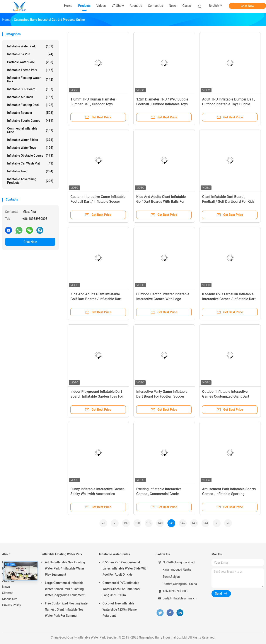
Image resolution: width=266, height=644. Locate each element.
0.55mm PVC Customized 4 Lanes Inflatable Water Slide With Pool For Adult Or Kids (125, 568)
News (6, 587)
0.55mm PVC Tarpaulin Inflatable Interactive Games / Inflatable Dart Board (229, 299)
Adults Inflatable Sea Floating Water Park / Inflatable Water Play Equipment (65, 568)
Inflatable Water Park (30, 46)
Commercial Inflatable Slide (30, 130)
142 (183, 523)
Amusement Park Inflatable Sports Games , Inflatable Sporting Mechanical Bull (229, 494)
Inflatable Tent (30, 171)
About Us (8, 581)
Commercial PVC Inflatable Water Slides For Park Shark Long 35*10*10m (121, 589)
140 (160, 523)
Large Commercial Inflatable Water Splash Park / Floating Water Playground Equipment (65, 589)
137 (126, 523)
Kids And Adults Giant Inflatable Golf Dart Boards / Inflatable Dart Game (96, 299)
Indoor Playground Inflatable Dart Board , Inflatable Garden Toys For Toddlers (97, 396)
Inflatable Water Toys (30, 148)
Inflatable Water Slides (30, 140)
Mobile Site (10, 599)
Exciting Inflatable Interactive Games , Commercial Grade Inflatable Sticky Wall (159, 494)
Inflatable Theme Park (30, 70)
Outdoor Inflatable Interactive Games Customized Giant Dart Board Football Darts (226, 396)
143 (194, 523)
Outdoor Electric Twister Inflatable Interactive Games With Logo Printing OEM (163, 299)
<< (103, 523)
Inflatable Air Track (30, 97)
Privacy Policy (12, 605)
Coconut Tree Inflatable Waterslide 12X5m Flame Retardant (120, 609)
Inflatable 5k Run (30, 54)
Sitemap (8, 593)
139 (149, 523)
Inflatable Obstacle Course (30, 156)
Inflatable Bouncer (30, 113)
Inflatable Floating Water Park (30, 80)
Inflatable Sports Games (30, 121)
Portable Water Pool (30, 62)
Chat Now (248, 6)
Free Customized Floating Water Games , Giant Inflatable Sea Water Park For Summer (67, 609)
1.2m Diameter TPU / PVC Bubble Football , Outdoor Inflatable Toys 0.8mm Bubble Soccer (162, 104)
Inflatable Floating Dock (30, 105)
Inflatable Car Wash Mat (30, 163)
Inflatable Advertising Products (30, 181)
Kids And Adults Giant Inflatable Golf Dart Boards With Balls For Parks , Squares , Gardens (161, 202)
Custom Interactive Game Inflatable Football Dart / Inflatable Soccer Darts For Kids (98, 202)
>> (228, 523)
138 (137, 523)
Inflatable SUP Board (30, 89)
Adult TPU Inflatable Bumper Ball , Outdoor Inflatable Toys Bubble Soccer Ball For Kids (228, 104)
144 (205, 523)
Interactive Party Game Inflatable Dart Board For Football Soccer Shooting (162, 396)
